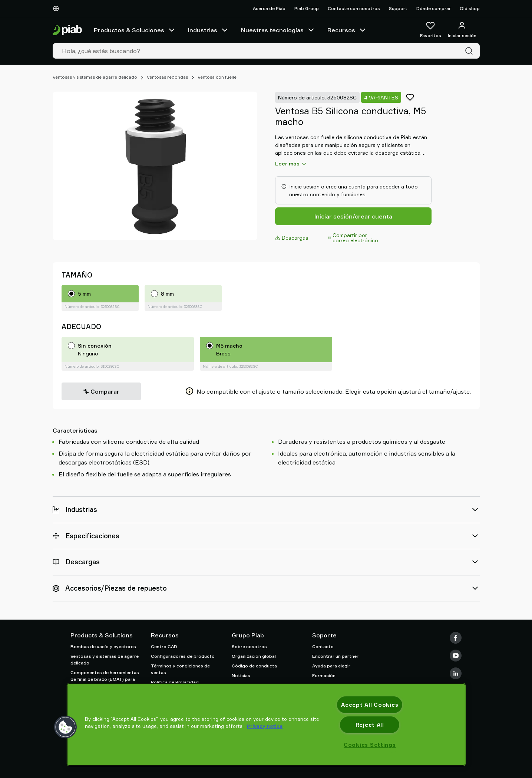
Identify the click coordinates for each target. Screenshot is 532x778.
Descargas (292, 238)
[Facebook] (456, 638)
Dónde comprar (434, 8)
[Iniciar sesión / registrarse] (462, 30)
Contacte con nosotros (354, 8)
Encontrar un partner (335, 656)
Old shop (470, 8)
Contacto (323, 646)
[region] (266, 725)
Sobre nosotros (249, 646)
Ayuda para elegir (331, 666)
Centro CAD (164, 646)
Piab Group (307, 8)
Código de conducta (254, 666)
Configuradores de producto (183, 656)
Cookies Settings (370, 745)
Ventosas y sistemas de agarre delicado (95, 77)
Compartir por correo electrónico (353, 238)
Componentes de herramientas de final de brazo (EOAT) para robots (105, 679)
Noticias (241, 675)
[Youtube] (456, 656)
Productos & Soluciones (135, 30)
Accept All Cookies (370, 705)
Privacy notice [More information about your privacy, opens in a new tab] (265, 726)
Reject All (370, 725)
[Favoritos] (431, 30)
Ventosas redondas (167, 77)
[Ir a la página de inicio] (67, 30)
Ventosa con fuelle (217, 77)
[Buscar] (470, 51)
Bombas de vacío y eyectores (103, 646)
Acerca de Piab (269, 8)
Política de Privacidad (175, 682)
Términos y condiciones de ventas (180, 669)
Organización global (254, 656)
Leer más (291, 164)
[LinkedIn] (456, 673)
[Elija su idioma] (57, 9)
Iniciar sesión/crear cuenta (353, 216)
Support (398, 8)
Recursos (347, 30)
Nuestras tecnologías (278, 30)
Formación (324, 675)
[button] (65, 727)
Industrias (209, 30)
